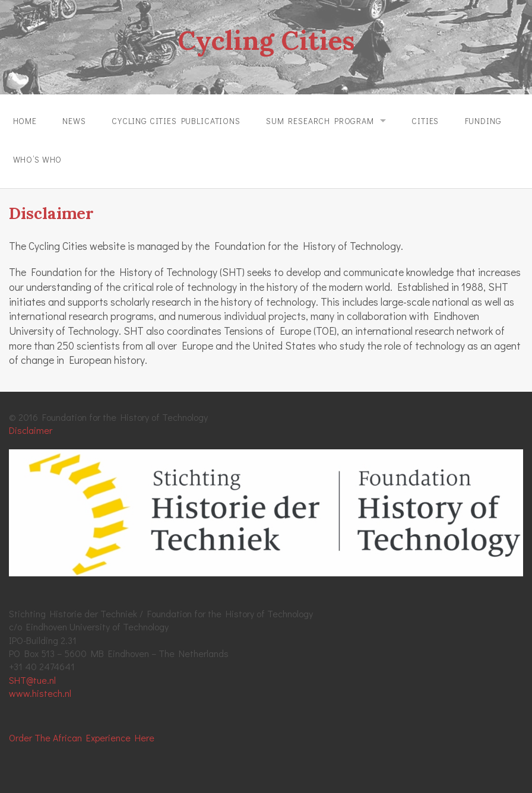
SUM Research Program (320, 121)
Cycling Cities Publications (176, 121)
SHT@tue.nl (32, 680)
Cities (425, 121)
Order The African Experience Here (82, 738)
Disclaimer (31, 430)
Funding (483, 121)
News (74, 121)
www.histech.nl (40, 693)
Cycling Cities (266, 40)
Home (25, 121)
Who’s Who (38, 159)
